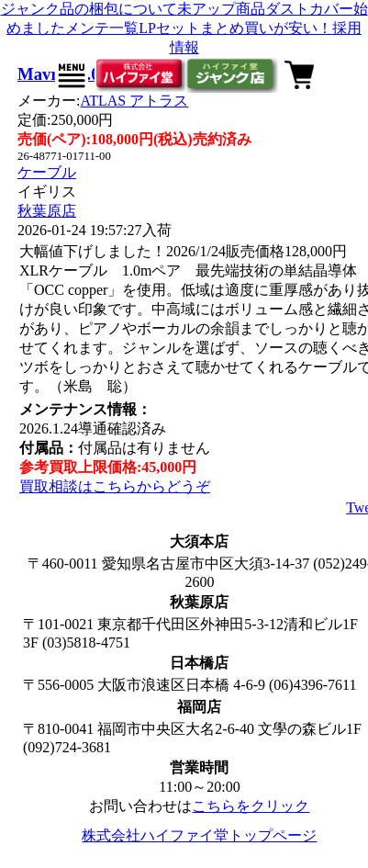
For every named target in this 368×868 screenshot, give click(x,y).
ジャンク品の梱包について (89, 9)
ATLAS (134, 101)
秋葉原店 (47, 211)
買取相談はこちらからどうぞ (115, 486)
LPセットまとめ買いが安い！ (235, 28)
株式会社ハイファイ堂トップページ (199, 835)
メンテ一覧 (102, 28)
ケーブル (47, 172)
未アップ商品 (221, 9)
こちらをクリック (251, 806)
